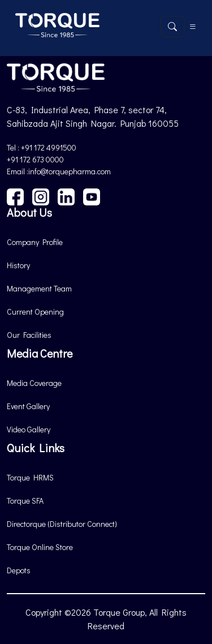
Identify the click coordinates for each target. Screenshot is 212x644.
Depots (19, 570)
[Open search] (172, 27)
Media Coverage (34, 383)
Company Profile (35, 242)
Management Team (39, 288)
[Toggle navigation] (193, 27)
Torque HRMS (30, 477)
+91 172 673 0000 (35, 159)
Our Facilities (29, 335)
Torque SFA (25, 501)
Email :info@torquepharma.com (59, 171)
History (18, 265)
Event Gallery (28, 406)
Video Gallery (29, 429)
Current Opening (35, 312)
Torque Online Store (40, 547)
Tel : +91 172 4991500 (42, 147)
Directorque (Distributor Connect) (62, 524)
